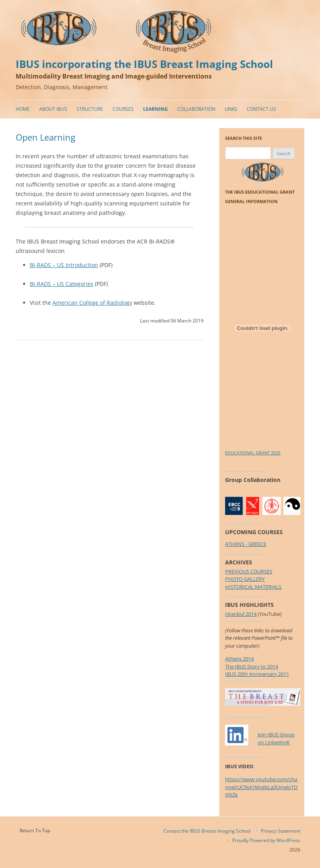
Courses (123, 109)
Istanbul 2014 (241, 614)
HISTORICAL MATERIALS (253, 587)
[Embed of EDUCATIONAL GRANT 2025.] (263, 328)
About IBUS (53, 109)
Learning (155, 109)
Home (23, 109)
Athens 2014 (239, 659)
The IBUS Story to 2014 (252, 667)
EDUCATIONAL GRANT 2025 (253, 453)
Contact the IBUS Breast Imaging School (207, 831)
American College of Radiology (92, 303)
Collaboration (196, 109)
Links (231, 109)
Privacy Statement (281, 831)
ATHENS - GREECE (246, 544)
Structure (90, 109)
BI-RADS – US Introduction (64, 265)
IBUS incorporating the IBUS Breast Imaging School (144, 64)
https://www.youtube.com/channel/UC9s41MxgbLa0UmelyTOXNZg (261, 787)
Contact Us (261, 109)
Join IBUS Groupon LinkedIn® (276, 738)
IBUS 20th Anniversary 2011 (257, 674)
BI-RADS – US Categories (62, 284)
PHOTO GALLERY (245, 579)
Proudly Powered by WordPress (266, 840)
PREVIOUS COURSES (249, 571)
